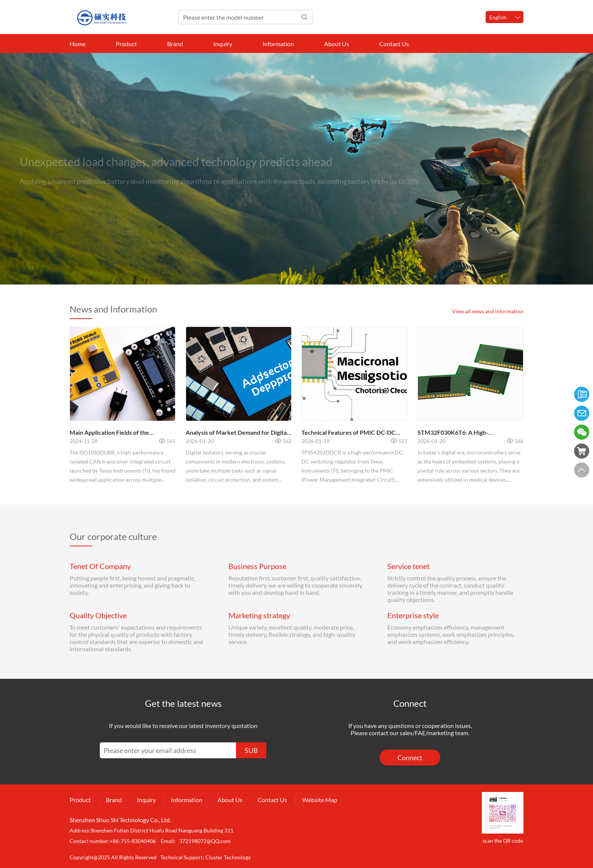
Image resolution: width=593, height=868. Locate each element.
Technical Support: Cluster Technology (206, 857)
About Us (337, 44)
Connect (410, 758)
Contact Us (394, 44)
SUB (251, 750)
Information (278, 44)
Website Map (320, 800)
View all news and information (488, 311)
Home (78, 44)
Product (126, 44)
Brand (175, 44)
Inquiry (223, 44)
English (505, 17)
